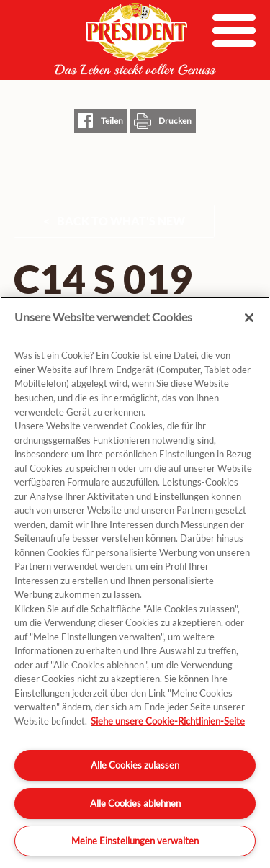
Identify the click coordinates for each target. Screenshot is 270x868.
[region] (135, 582)
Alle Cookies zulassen (135, 765)
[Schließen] (249, 318)
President (135, 39)
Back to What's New (121, 221)
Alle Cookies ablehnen (135, 803)
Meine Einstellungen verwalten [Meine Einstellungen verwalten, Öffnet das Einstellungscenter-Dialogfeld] (135, 841)
